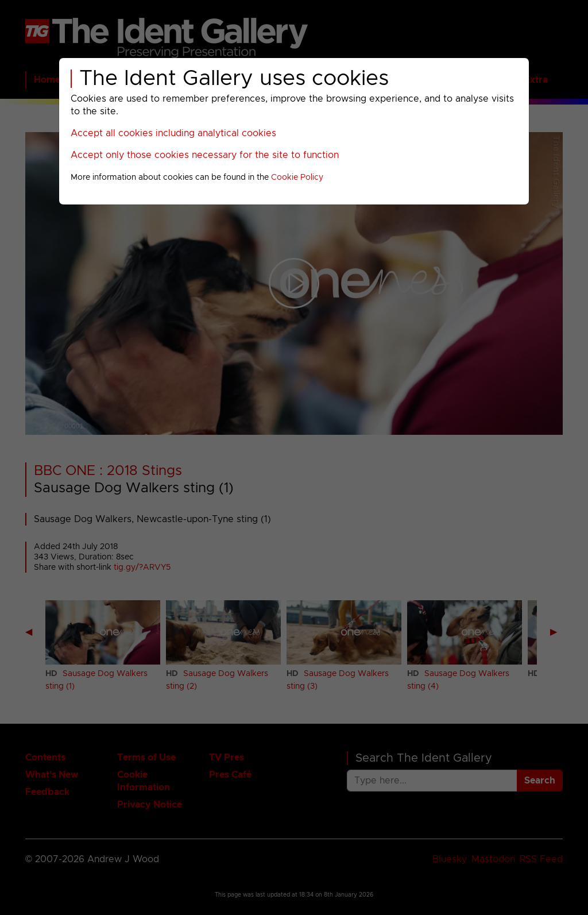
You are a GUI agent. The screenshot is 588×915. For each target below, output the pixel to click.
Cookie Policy (297, 177)
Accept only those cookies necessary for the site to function (205, 155)
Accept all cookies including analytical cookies (173, 133)
